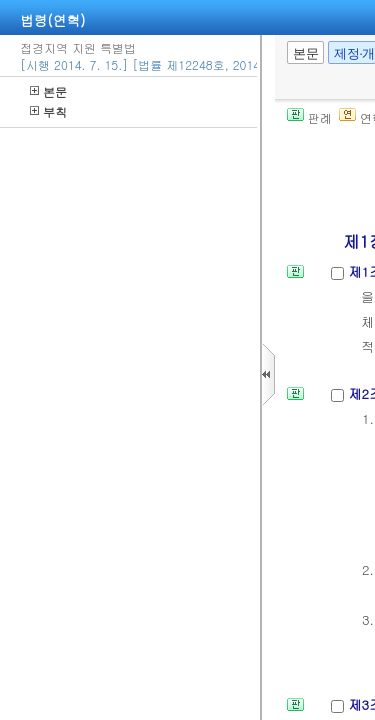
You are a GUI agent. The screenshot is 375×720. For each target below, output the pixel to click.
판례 (309, 117)
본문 (48, 91)
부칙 (48, 111)
